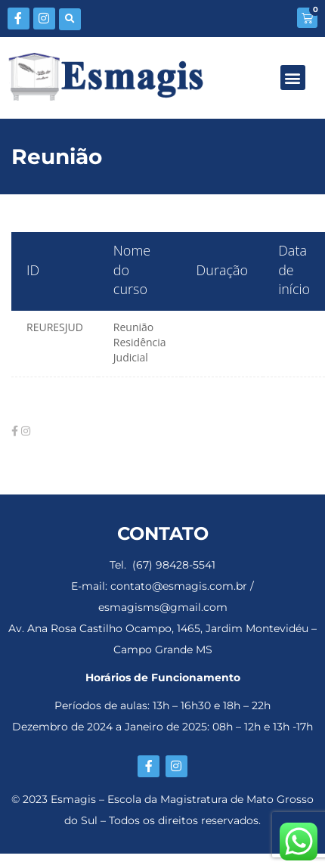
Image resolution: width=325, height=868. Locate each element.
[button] (70, 19)
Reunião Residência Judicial (140, 342)
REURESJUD (55, 327)
